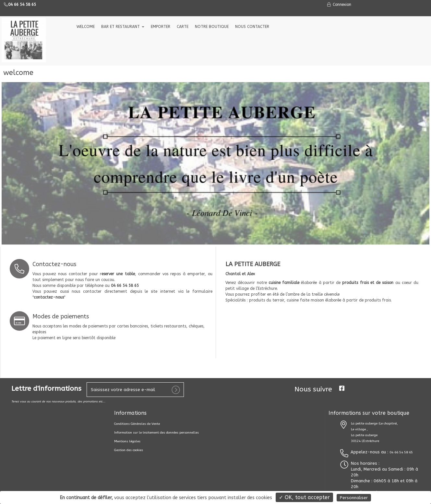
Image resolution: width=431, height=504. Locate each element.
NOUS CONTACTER (252, 27)
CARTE (183, 27)
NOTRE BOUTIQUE (212, 27)
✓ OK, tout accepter (304, 497)
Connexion (339, 5)
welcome (86, 27)
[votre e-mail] (135, 390)
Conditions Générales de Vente (137, 424)
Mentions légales (127, 441)
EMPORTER (161, 27)
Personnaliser (354, 498)
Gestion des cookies (129, 450)
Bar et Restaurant (123, 27)
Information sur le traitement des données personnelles (156, 433)
